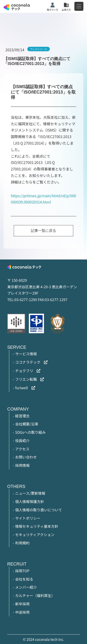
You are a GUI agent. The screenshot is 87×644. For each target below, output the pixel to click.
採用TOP (22, 571)
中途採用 (22, 612)
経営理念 (22, 416)
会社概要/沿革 (27, 424)
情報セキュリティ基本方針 (37, 526)
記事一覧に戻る (43, 231)
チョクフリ (24, 371)
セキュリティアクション (35, 534)
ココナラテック (28, 362)
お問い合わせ (26, 457)
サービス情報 (26, 354)
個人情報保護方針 (30, 501)
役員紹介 (22, 441)
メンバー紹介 (26, 587)
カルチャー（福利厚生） (35, 595)
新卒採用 (22, 604)
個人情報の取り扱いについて (39, 510)
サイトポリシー (28, 518)
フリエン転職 (26, 379)
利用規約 (22, 543)
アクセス (22, 449)
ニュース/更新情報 (30, 493)
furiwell (21, 388)
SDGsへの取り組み (30, 432)
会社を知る (24, 579)
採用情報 (22, 465)
